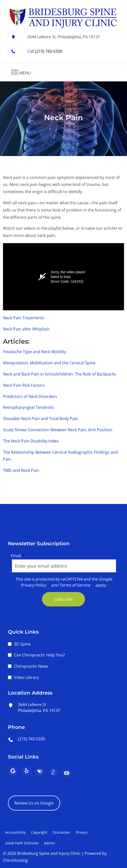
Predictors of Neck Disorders (30, 396)
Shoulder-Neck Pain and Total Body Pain (41, 419)
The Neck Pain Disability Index (31, 441)
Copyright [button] (39, 832)
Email (18, 556)
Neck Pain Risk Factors (24, 385)
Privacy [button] (82, 832)
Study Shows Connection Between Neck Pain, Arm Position (58, 430)
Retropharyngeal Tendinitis (28, 407)
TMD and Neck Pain (21, 470)
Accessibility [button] (15, 832)
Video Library (26, 677)
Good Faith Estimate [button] (22, 843)
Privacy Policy (33, 585)
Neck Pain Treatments (24, 318)
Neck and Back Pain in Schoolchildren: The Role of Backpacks (60, 374)
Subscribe (63, 599)
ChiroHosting (15, 860)
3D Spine (22, 644)
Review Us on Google (34, 803)
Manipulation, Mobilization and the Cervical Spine (49, 363)
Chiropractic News (31, 666)
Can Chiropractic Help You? (39, 655)
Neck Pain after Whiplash (26, 329)
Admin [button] (49, 843)
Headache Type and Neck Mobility (35, 352)
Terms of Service (75, 585)
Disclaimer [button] (62, 832)
